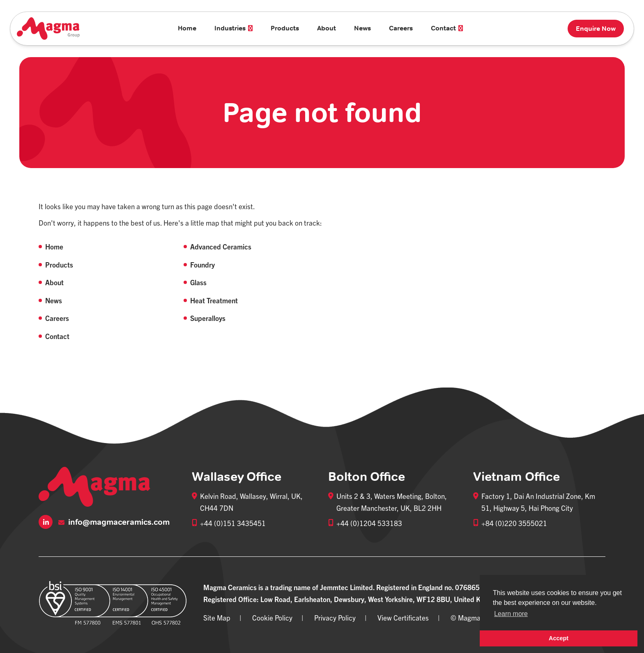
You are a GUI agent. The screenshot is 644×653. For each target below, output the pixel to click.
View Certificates (403, 617)
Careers (401, 28)
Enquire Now (596, 29)
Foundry (202, 264)
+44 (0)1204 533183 (369, 523)
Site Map (217, 617)
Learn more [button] (511, 614)
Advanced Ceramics (221, 246)
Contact (57, 336)
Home (187, 28)
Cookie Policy (272, 617)
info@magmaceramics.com (114, 522)
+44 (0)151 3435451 (233, 523)
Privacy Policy (335, 617)
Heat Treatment (214, 300)
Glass (198, 282)
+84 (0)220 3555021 (514, 523)
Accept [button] (559, 638)
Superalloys (208, 318)
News (362, 28)
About (327, 28)
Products (285, 28)
